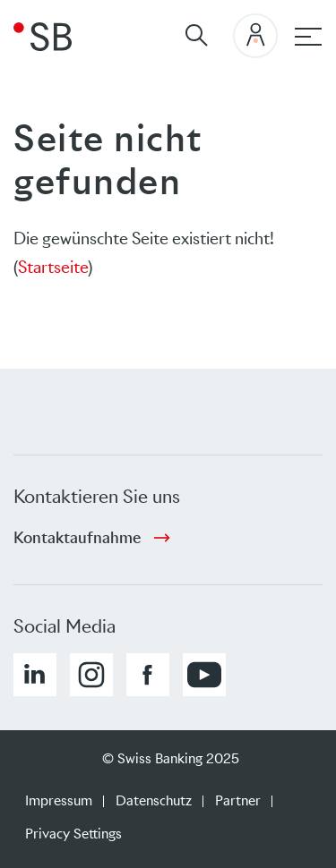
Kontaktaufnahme (77, 538)
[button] (35, 675)
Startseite (53, 267)
